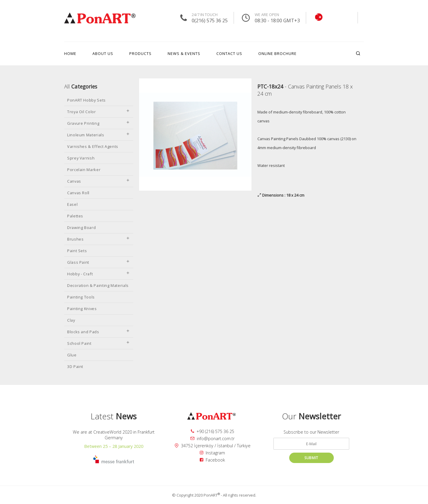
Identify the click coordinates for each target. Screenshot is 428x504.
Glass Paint (99, 262)
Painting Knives (82, 309)
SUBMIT (311, 458)
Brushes (99, 239)
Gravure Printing (99, 123)
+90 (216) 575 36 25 (213, 431)
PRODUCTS (140, 53)
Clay (71, 320)
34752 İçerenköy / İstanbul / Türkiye (213, 446)
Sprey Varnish (81, 158)
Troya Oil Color (99, 112)
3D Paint (75, 366)
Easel (72, 204)
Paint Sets (77, 251)
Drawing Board (81, 227)
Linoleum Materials (99, 135)
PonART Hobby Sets (86, 100)
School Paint (99, 343)
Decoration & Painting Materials (98, 285)
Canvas (99, 181)
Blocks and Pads (99, 332)
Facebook (212, 460)
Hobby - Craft (99, 274)
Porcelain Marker (84, 170)
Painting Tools (81, 297)
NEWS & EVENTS (184, 53)
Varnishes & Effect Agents (93, 146)
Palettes (75, 216)
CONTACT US (229, 53)
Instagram (212, 453)
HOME (70, 53)
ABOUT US (103, 53)
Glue (72, 355)
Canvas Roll (78, 193)
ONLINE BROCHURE (277, 53)
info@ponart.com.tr (212, 439)
